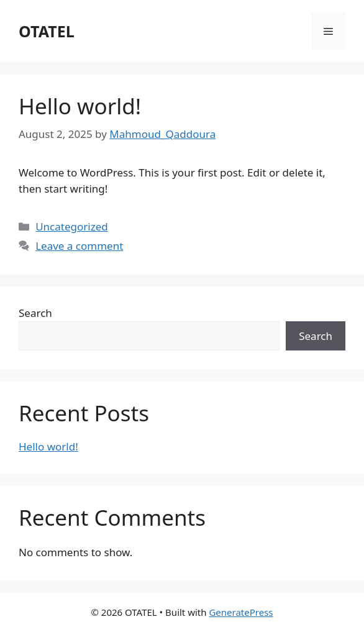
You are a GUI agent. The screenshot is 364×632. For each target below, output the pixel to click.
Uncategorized (72, 227)
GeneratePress (241, 612)
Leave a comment (79, 246)
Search (35, 313)
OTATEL (47, 31)
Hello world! (80, 106)
